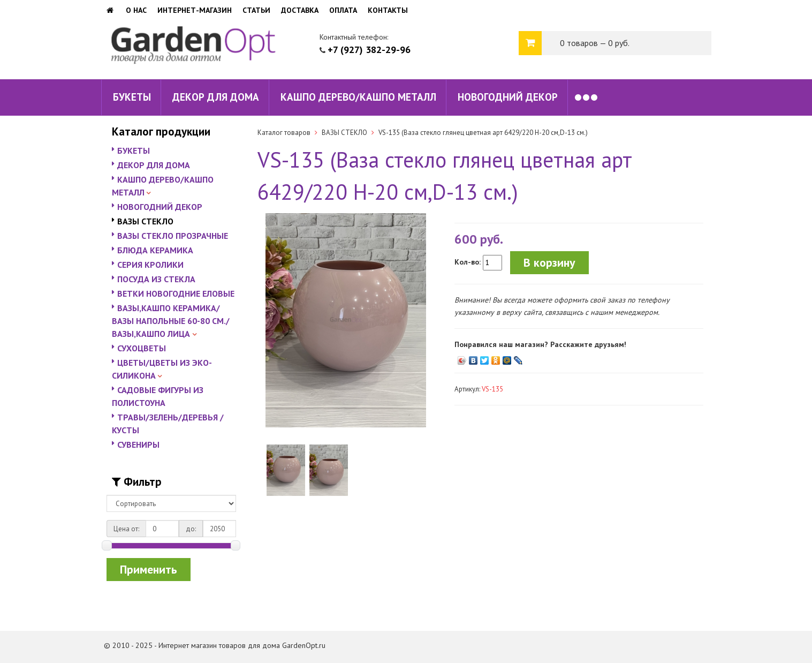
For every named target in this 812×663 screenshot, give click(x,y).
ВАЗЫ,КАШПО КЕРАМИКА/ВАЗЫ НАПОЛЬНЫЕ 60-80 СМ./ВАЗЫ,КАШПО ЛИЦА (171, 321)
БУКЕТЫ (132, 97)
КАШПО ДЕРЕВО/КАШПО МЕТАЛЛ (358, 97)
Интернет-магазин (195, 10)
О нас (136, 10)
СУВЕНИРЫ (138, 444)
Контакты (388, 10)
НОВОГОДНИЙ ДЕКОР (508, 97)
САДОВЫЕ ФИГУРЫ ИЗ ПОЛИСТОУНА (158, 396)
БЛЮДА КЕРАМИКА (155, 250)
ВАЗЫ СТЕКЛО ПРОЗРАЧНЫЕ (173, 236)
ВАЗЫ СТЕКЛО (145, 221)
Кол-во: (468, 262)
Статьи (256, 10)
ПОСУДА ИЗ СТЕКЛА (156, 279)
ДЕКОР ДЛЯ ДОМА (216, 97)
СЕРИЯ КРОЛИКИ (150, 265)
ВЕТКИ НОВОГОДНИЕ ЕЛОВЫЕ (176, 293)
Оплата (343, 10)
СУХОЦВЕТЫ (142, 348)
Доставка (300, 10)
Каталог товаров (284, 133)
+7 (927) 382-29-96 (369, 50)
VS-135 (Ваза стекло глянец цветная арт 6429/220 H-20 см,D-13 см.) (483, 133)
